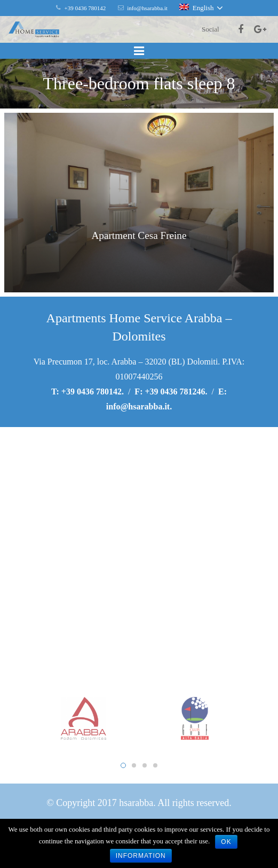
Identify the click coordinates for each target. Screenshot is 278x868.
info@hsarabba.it (138, 406)
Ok (226, 842)
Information (141, 856)
